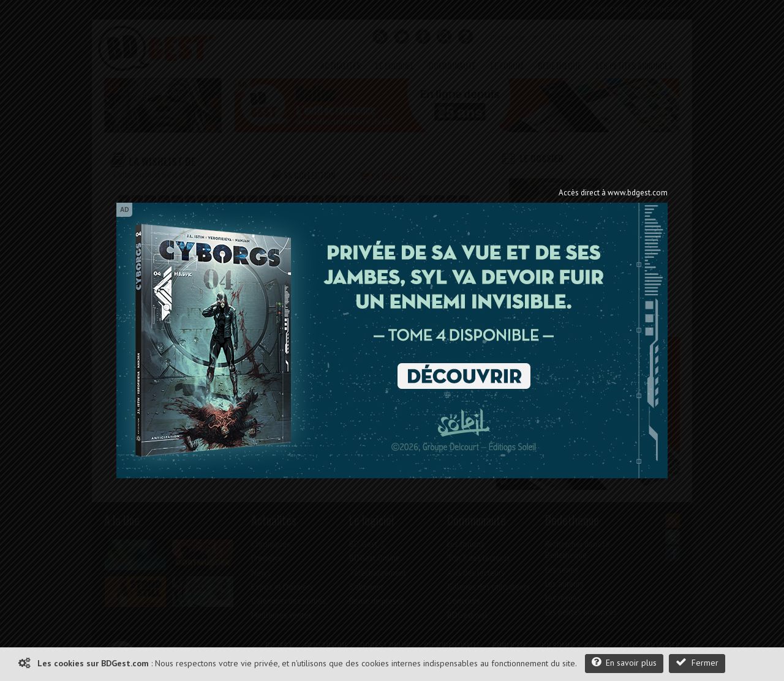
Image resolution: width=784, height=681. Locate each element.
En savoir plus (624, 662)
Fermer (697, 662)
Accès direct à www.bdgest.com (613, 193)
